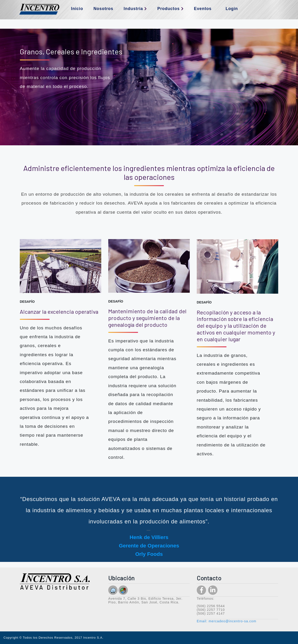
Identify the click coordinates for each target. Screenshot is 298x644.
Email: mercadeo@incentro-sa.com (227, 621)
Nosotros (103, 9)
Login (232, 9)
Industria (135, 9)
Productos (171, 9)
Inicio (77, 9)
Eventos (203, 9)
